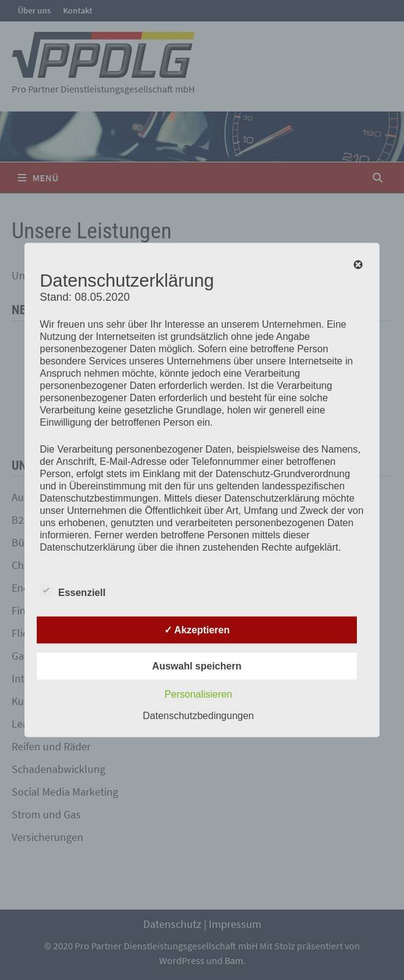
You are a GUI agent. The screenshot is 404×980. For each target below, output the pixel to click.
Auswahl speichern (197, 666)
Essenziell (73, 590)
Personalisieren (198, 694)
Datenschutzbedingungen (198, 716)
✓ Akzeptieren (197, 630)
